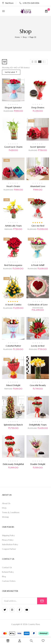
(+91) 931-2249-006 (29, 3)
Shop (25, 37)
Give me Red (38, 226)
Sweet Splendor (38, 147)
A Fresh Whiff (38, 265)
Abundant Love (38, 186)
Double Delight (38, 464)
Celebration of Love (38, 305)
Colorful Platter (13, 346)
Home (17, 37)
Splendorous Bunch (13, 425)
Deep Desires (38, 107)
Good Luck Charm (13, 147)
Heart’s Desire (13, 186)
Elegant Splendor (13, 107)
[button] (46, 11)
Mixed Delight (13, 385)
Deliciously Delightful (13, 464)
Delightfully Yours (38, 425)
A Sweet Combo (13, 305)
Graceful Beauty (38, 385)
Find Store (8, 3)
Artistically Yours (13, 226)
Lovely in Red (38, 346)
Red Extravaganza (13, 265)
